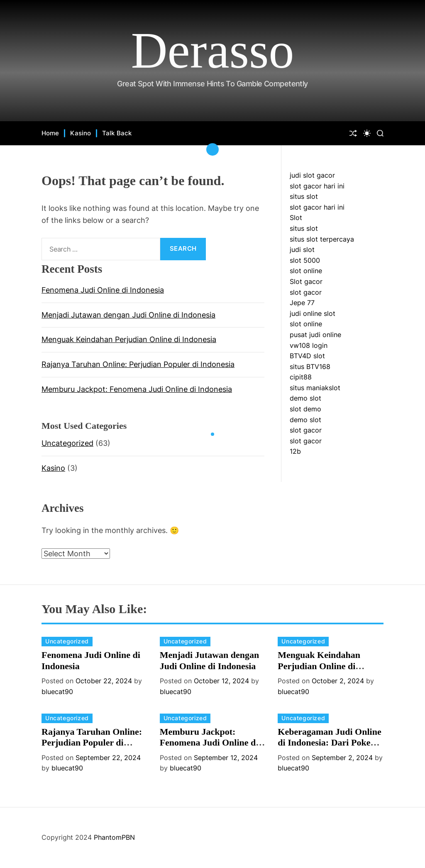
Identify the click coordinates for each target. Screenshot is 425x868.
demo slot (305, 398)
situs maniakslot (315, 388)
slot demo (305, 409)
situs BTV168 (310, 367)
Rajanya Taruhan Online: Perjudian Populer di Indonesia (138, 364)
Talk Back (117, 133)
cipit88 (301, 377)
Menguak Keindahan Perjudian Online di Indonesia (129, 339)
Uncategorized (67, 443)
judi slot (302, 249)
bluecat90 (57, 692)
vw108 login (309, 345)
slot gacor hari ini (317, 186)
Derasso (213, 51)
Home (50, 133)
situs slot (304, 196)
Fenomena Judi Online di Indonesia (103, 290)
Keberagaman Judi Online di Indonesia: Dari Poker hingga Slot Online (329, 743)
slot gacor (306, 292)
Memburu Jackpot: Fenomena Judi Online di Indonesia (137, 389)
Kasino (81, 133)
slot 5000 (305, 260)
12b (295, 451)
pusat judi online (315, 335)
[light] (367, 133)
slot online (306, 271)
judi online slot (313, 313)
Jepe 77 (302, 303)
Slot (296, 218)
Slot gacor (306, 281)
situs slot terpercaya (322, 239)
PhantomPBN (114, 837)
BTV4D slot (307, 356)
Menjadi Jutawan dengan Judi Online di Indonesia (128, 315)
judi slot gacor (312, 175)
